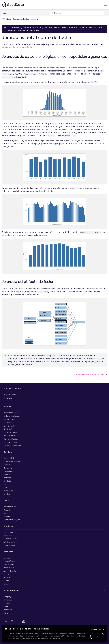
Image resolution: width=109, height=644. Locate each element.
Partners (7, 603)
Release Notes (9, 545)
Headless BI (8, 429)
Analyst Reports (10, 571)
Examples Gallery (10, 539)
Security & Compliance (12, 446)
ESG (5, 488)
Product (7, 407)
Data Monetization (11, 439)
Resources (8, 552)
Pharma (7, 484)
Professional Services (12, 461)
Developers (9, 526)
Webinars (7, 577)
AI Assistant (8, 423)
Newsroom (8, 610)
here (55, 27)
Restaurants (8, 491)
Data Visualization (10, 436)
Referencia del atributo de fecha (17, 47)
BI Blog (6, 584)
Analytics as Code (10, 426)
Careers (7, 606)
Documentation (10, 507)
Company (7, 597)
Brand (6, 613)
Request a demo (10, 395)
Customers (8, 600)
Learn (6, 500)
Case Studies (9, 564)
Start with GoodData (13, 389)
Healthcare (8, 468)
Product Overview (11, 413)
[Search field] (77, 13)
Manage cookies (97, 629)
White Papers (9, 568)
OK (97, 636)
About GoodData (11, 590)
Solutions (8, 452)
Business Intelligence (12, 416)
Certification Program (12, 520)
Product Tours (9, 561)
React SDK (8, 535)
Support (7, 516)
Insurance (7, 478)
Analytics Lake (9, 419)
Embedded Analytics (12, 432)
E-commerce (9, 471)
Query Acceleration (11, 442)
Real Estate (8, 481)
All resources (8, 558)
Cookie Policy (17, 638)
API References (9, 542)
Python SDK (8, 532)
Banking (7, 494)
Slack (6, 513)
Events (6, 581)
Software (7, 465)
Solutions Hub (9, 458)
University (7, 510)
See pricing (8, 398)
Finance (7, 474)
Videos (6, 574)
